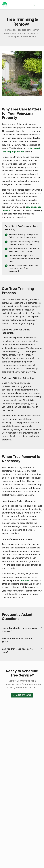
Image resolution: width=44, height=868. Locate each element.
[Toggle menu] (40, 5)
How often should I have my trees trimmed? (22, 630)
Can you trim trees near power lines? (22, 650)
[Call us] (34, 5)
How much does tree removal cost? (22, 640)
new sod (24, 580)
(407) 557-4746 (22, 695)
